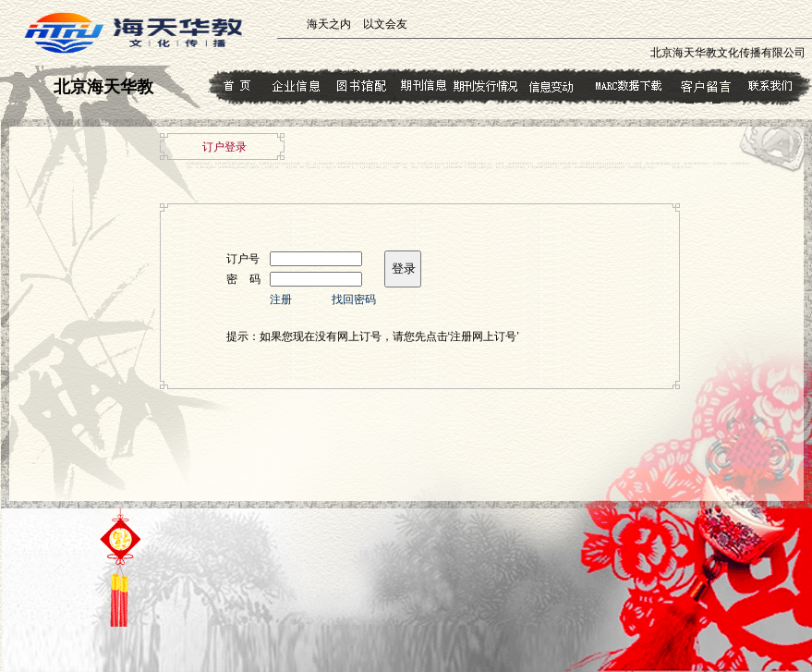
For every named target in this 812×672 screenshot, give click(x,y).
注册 (281, 299)
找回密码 (354, 299)
